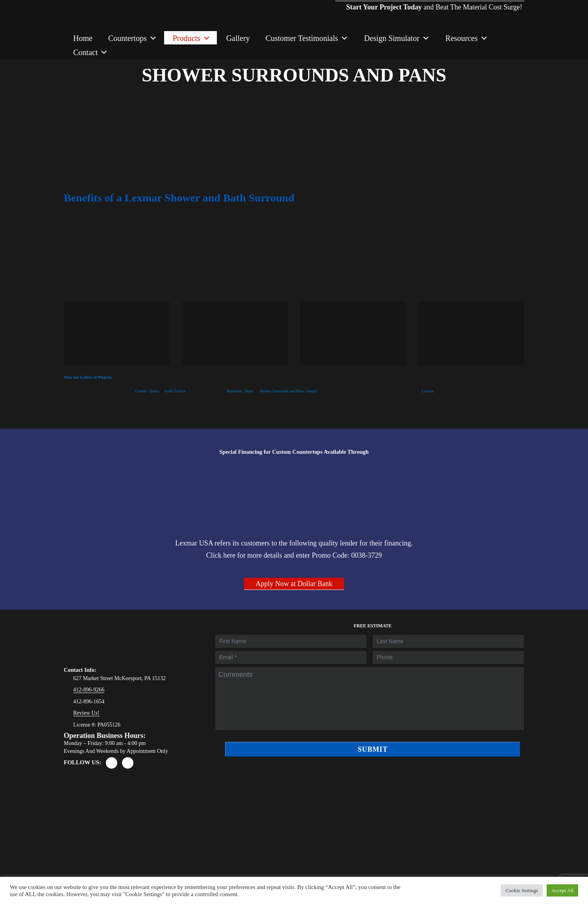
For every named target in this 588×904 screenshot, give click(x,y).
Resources (467, 38)
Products (192, 38)
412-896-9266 (89, 690)
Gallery (238, 38)
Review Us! (86, 713)
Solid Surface (175, 391)
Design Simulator (397, 38)
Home (83, 38)
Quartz (154, 391)
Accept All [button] (562, 890)
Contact (91, 52)
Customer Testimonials (307, 38)
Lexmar (428, 391)
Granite (141, 391)
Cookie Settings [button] (522, 890)
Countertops (133, 38)
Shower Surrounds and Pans (282, 391)
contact (312, 391)
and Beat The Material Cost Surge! (430, 0)
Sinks (249, 391)
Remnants (235, 391)
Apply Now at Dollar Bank (294, 584)
